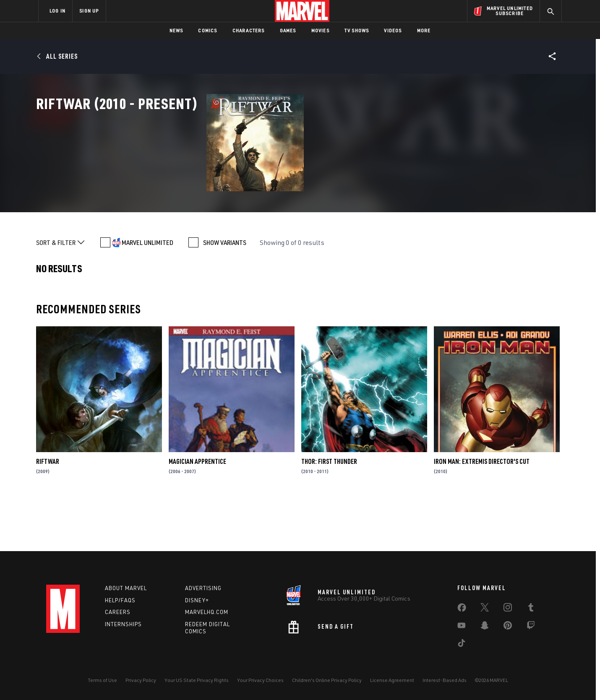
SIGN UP (89, 11)
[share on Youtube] (462, 627)
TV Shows (357, 30)
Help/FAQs (120, 600)
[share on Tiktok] (462, 645)
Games (288, 30)
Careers (118, 612)
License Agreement (392, 680)
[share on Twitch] (531, 627)
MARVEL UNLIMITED (147, 292)
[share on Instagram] (508, 609)
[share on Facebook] (462, 609)
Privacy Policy (141, 680)
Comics (207, 30)
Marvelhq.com (207, 612)
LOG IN (57, 11)
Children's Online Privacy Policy (327, 680)
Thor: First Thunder (329, 511)
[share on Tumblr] (531, 609)
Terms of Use (102, 680)
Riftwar (48, 511)
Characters (249, 30)
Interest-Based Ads (445, 680)
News (176, 30)
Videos (393, 30)
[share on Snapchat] (485, 627)
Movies (320, 30)
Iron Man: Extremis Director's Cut (482, 511)
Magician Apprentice (197, 511)
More (424, 30)
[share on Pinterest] (508, 627)
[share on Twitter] (485, 609)
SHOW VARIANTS (225, 292)
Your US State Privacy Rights (197, 680)
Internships (123, 624)
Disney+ (197, 600)
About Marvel (126, 588)
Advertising (203, 588)
